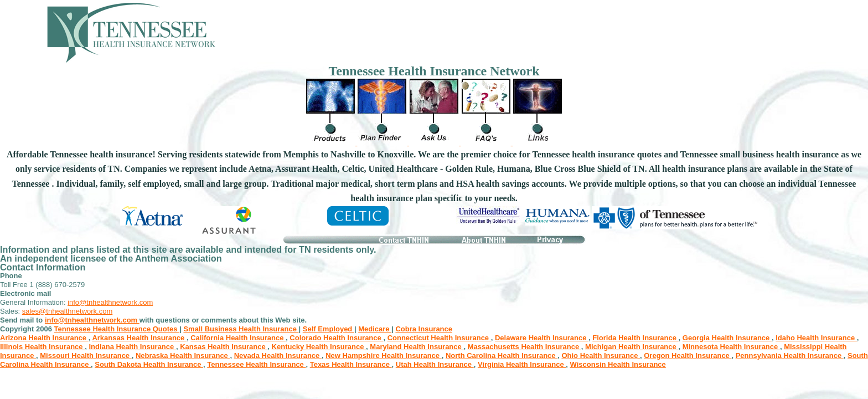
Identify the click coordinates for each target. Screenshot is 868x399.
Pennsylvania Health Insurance (790, 355)
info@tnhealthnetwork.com (110, 302)
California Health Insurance (238, 338)
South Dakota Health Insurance (149, 364)
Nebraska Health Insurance (183, 355)
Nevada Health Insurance (278, 355)
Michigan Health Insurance (632, 347)
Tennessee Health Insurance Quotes (117, 329)
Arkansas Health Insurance (139, 338)
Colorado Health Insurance (336, 338)
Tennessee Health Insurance (256, 364)
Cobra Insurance (424, 329)
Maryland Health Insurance (417, 347)
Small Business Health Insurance (241, 329)
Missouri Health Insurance (86, 355)
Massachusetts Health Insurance (525, 347)
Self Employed (329, 329)
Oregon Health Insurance (688, 355)
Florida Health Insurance (635, 338)
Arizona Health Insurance (44, 338)
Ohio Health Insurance (601, 355)
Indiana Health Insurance (132, 347)
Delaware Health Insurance (542, 338)
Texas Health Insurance (351, 364)
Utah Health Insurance (435, 364)
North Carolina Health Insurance (502, 355)
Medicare (375, 329)
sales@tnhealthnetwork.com (68, 311)
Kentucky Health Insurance (319, 347)
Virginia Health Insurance (522, 364)
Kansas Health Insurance (224, 347)
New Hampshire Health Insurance (384, 355)
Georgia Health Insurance (727, 338)
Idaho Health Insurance (816, 338)
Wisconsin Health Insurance (618, 364)
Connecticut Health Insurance (439, 338)
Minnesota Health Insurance (731, 347)
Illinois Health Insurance (42, 347)
